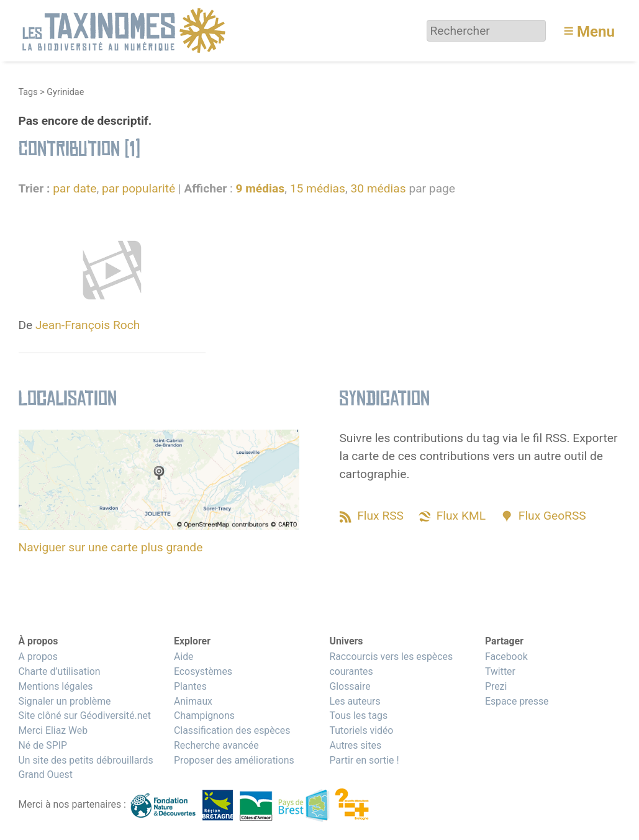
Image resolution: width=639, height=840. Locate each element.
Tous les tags (358, 716)
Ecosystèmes (203, 671)
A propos (38, 657)
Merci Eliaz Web (53, 730)
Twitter (500, 671)
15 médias (318, 188)
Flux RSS (380, 516)
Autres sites (355, 745)
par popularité (138, 188)
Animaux (193, 701)
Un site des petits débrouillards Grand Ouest (86, 768)
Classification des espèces (232, 730)
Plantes (190, 686)
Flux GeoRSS (552, 516)
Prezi (496, 686)
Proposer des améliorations (234, 760)
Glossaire (350, 686)
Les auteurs (355, 701)
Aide (184, 657)
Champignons (204, 716)
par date (75, 188)
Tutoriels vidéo (361, 730)
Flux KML (461, 516)
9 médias (260, 188)
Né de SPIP (43, 745)
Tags (28, 92)
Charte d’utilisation (60, 671)
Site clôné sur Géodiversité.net (85, 716)
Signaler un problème (65, 701)
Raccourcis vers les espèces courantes (391, 664)
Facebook (506, 657)
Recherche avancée (216, 745)
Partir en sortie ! (364, 760)
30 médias (378, 188)
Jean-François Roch (88, 325)
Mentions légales (56, 686)
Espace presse (517, 701)
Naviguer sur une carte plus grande (111, 547)
